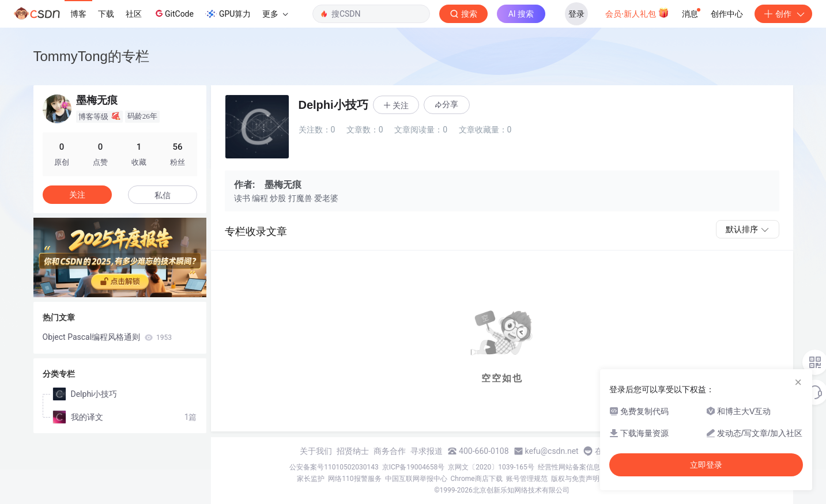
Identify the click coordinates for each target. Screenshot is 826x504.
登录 (576, 14)
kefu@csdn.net (552, 451)
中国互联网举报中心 (416, 479)
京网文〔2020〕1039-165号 (491, 467)
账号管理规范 (527, 479)
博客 (78, 14)
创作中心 (727, 14)
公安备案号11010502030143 (334, 467)
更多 (275, 14)
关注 (77, 195)
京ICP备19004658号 (414, 467)
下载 (106, 14)
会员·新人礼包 (637, 13)
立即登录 (706, 465)
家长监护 (311, 479)
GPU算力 (228, 14)
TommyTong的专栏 (91, 56)
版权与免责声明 (575, 479)
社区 (134, 14)
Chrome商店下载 (477, 479)
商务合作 (390, 451)
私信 (163, 195)
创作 (783, 14)
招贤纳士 (353, 451)
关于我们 (316, 451)
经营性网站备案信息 (569, 467)
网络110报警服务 (354, 479)
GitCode (174, 13)
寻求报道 (427, 451)
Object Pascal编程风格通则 (108, 337)
